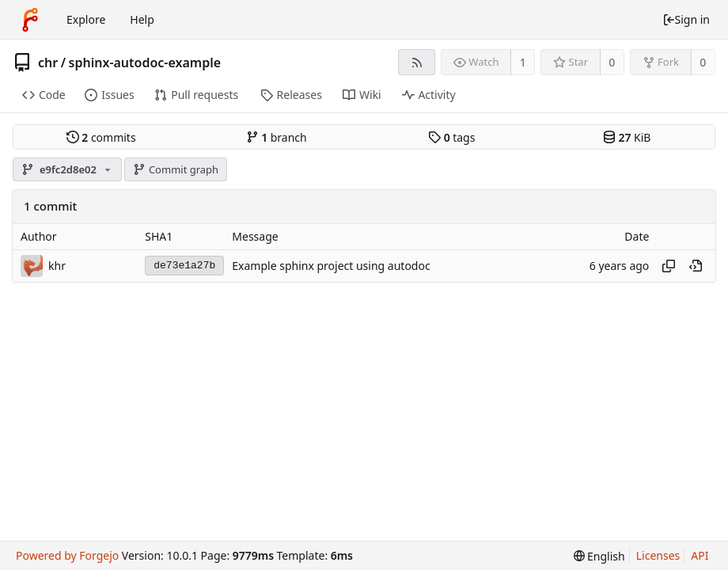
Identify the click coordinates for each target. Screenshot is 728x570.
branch (277, 137)
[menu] (599, 556)
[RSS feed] (417, 62)
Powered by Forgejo (67, 555)
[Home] (30, 20)
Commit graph (176, 169)
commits (101, 137)
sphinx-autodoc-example (145, 63)
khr (57, 266)
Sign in (686, 19)
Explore (86, 19)
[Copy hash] (669, 266)
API (700, 555)
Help (142, 19)
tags (451, 137)
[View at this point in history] (696, 266)
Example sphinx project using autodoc (331, 266)
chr (48, 63)
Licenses (658, 555)
